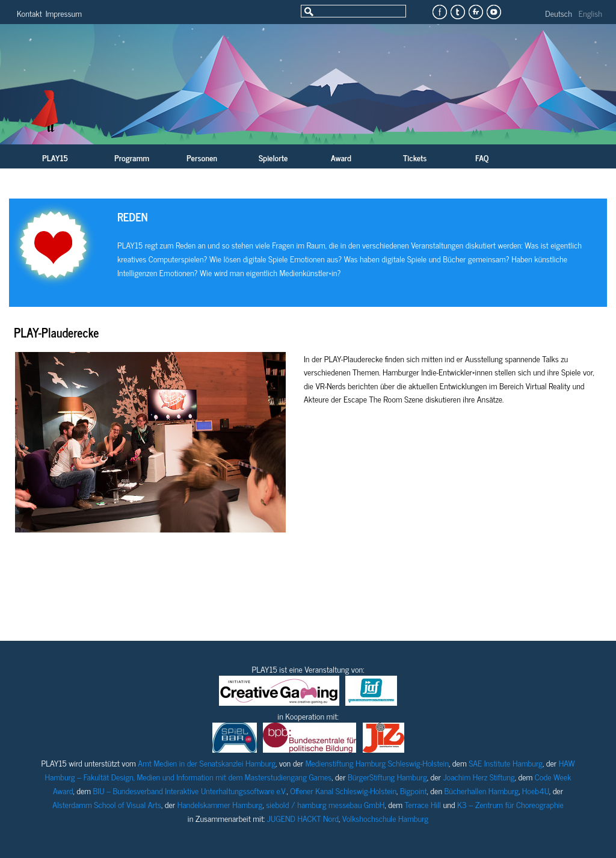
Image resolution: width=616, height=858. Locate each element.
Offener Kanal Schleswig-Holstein (343, 790)
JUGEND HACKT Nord (303, 818)
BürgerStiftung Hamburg (387, 776)
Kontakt (29, 13)
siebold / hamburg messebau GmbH (325, 804)
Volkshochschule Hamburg (385, 818)
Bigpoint (414, 790)
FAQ (482, 157)
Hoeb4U (536, 790)
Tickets (415, 157)
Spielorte (273, 157)
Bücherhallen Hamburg (482, 790)
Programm (132, 157)
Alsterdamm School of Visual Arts (107, 804)
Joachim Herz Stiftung (479, 776)
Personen (202, 157)
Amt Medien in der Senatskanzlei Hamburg (207, 763)
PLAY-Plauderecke (56, 332)
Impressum (64, 13)
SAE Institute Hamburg (506, 763)
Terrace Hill (423, 804)
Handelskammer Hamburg (220, 804)
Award (341, 157)
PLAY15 (55, 157)
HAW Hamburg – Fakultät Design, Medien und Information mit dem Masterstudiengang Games (310, 770)
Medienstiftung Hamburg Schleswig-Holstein (377, 763)
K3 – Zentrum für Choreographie (510, 804)
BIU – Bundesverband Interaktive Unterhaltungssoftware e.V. (190, 790)
